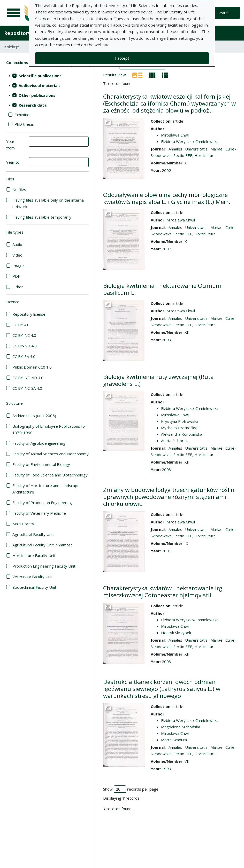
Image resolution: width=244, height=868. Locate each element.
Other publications (37, 95)
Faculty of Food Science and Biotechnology (50, 475)
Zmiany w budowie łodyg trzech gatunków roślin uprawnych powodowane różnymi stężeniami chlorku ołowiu (169, 497)
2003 (166, 340)
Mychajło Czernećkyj (179, 428)
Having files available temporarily (42, 217)
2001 (166, 551)
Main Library (23, 524)
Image (18, 266)
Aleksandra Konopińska (182, 434)
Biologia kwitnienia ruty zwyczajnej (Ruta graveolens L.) (158, 380)
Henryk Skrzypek (176, 633)
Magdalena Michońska (181, 727)
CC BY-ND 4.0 (25, 346)
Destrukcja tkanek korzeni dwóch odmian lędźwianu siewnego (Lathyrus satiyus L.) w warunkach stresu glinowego (162, 689)
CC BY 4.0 (21, 325)
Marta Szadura (174, 740)
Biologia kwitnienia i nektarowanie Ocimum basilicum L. (162, 289)
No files (19, 189)
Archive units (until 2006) (34, 416)
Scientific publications (40, 76)
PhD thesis (24, 124)
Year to (13, 162)
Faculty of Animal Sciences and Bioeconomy (51, 454)
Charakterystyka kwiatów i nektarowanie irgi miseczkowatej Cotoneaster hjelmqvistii (163, 592)
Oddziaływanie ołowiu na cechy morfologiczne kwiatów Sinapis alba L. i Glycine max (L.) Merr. (167, 198)
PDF (16, 276)
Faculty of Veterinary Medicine (39, 513)
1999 (166, 769)
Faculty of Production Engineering (42, 503)
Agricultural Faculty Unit (33, 534)
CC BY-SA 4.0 (24, 356)
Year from (10, 145)
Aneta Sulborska (175, 441)
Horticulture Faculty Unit (34, 555)
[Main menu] (13, 13)
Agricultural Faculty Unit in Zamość (42, 545)
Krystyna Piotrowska (180, 421)
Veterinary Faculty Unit (33, 577)
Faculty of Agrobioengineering (39, 443)
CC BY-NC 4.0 (24, 335)
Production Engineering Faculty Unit (44, 566)
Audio (17, 244)
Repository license (29, 314)
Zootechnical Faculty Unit (34, 587)
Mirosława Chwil (175, 135)
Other (18, 287)
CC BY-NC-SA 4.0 (27, 388)
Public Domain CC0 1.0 (32, 367)
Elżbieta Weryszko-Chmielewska (190, 141)
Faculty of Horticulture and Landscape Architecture (46, 489)
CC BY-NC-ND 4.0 (28, 378)
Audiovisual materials (40, 85)
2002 (166, 170)
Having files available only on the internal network (48, 203)
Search (224, 13)
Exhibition (23, 115)
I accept (122, 58)
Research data (33, 105)
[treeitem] (47, 76)
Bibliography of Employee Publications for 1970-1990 (49, 429)
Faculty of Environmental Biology (41, 464)
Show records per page (131, 789)
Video (17, 255)
